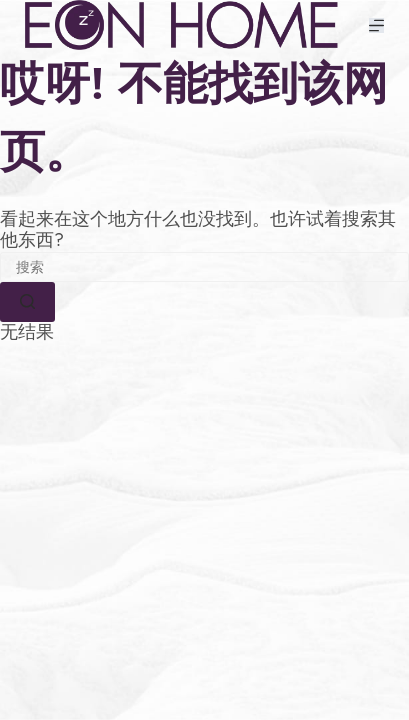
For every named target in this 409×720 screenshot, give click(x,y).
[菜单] (376, 25)
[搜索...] (204, 267)
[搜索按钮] (27, 302)
